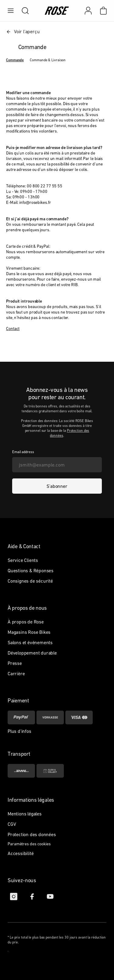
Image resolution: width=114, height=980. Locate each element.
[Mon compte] (88, 11)
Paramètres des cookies (29, 844)
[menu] (11, 11)
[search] (22, 11)
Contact (13, 328)
